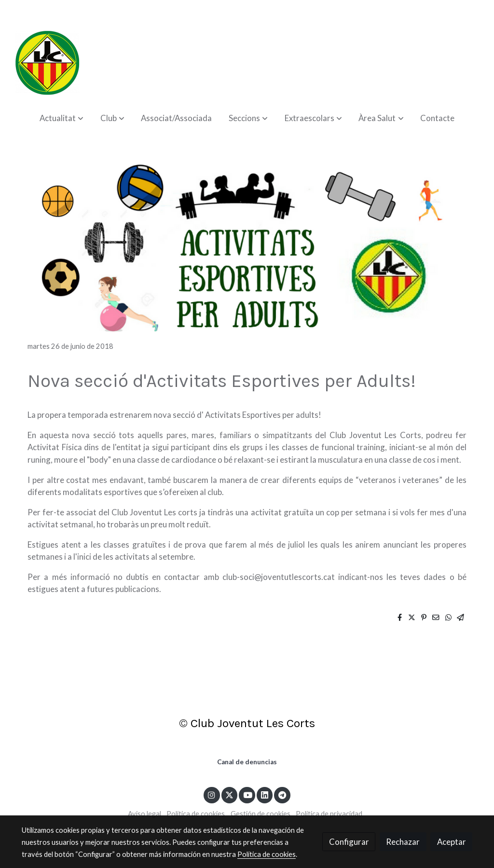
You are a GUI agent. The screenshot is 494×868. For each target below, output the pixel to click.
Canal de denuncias (247, 762)
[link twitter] (230, 794)
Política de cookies (196, 814)
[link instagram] (212, 794)
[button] (62, 118)
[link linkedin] (265, 794)
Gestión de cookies (261, 814)
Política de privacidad (329, 814)
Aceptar (452, 842)
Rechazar (403, 842)
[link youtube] (247, 794)
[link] (47, 63)
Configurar (349, 842)
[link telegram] (282, 794)
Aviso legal (144, 814)
